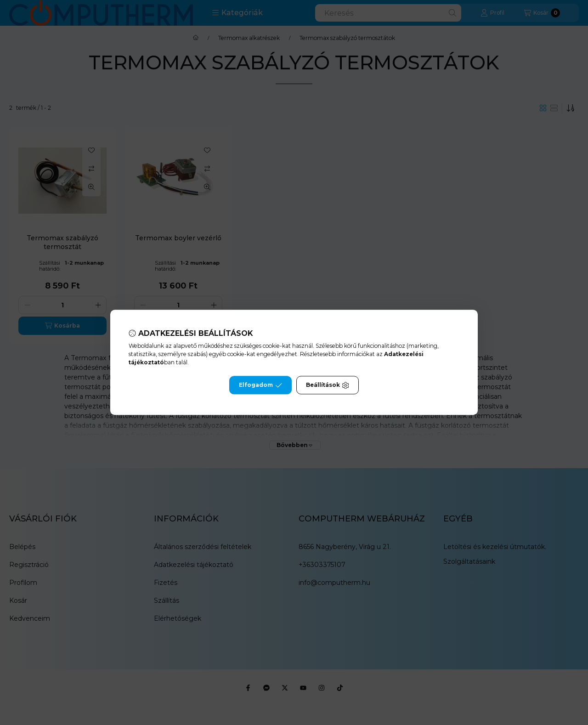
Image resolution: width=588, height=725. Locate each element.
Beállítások (328, 385)
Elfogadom (260, 385)
